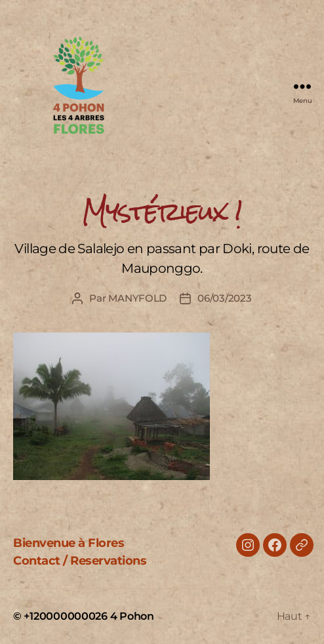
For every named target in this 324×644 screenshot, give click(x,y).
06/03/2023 (224, 298)
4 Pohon (132, 616)
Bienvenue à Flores (69, 543)
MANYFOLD (137, 298)
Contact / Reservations (80, 561)
